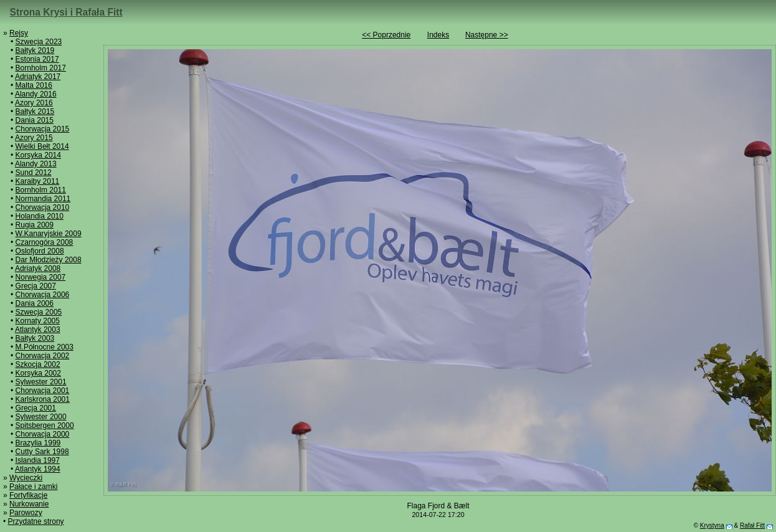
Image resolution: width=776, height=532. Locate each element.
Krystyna (712, 525)
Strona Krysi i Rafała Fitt (66, 12)
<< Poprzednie (386, 35)
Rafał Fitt (752, 525)
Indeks (438, 35)
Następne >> (487, 35)
